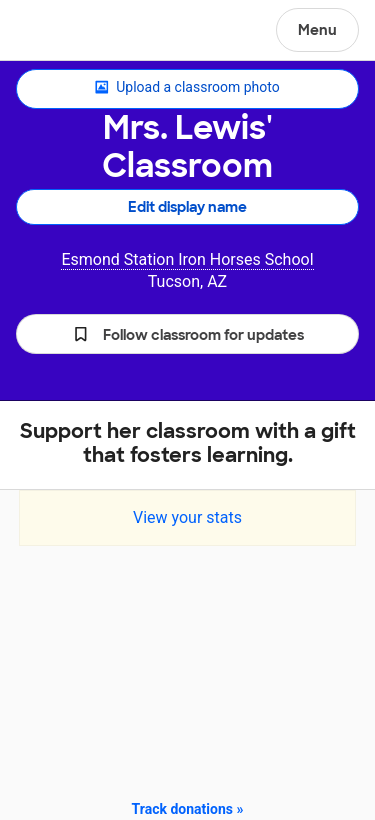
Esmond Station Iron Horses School (187, 259)
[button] (187, 334)
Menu (317, 30)
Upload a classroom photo (187, 88)
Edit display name (187, 207)
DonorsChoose (63, 32)
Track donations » (188, 809)
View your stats (187, 517)
